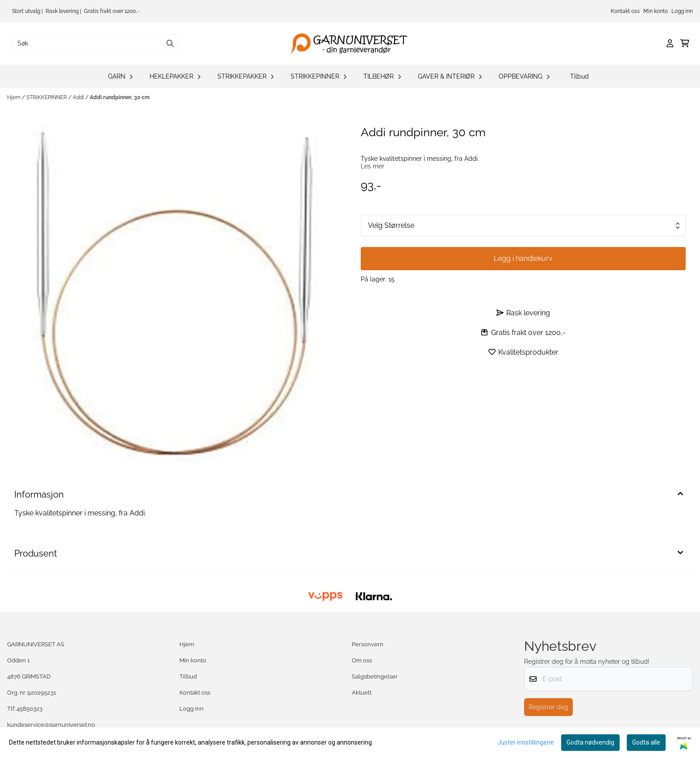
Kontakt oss (625, 11)
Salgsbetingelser (375, 676)
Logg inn (682, 11)
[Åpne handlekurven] (685, 43)
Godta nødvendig (590, 742)
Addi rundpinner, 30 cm (120, 97)
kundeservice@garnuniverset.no (51, 725)
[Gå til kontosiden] (670, 43)
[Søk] (95, 43)
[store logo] (353, 43)
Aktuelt (362, 693)
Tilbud (579, 76)
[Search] (170, 43)
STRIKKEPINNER (47, 97)
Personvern (368, 644)
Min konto (656, 11)
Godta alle (646, 742)
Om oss (362, 660)
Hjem (15, 97)
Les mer (373, 166)
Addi (79, 97)
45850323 (29, 709)
